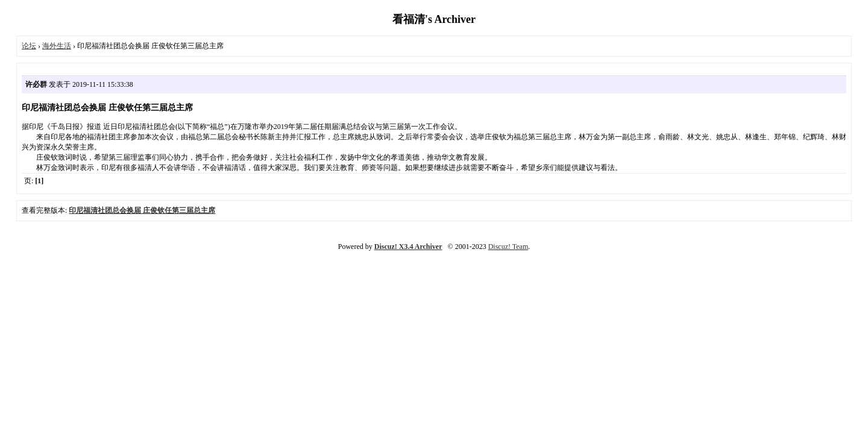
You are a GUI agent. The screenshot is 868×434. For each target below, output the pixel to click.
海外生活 (57, 46)
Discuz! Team (508, 247)
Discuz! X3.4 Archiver (408, 247)
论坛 (29, 46)
